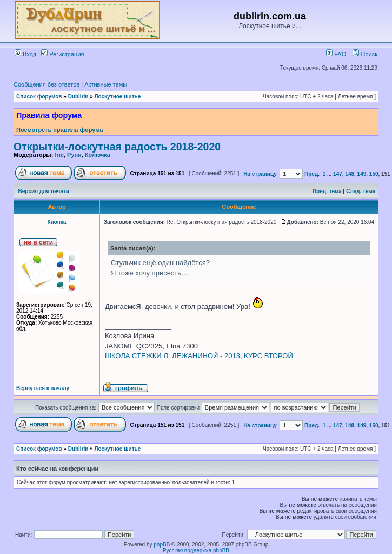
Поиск (365, 54)
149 (362, 174)
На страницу (260, 174)
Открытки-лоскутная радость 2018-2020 (117, 147)
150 (374, 174)
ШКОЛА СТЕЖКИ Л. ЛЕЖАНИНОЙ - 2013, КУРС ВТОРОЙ (199, 356)
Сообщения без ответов (46, 84)
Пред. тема (327, 191)
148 (350, 174)
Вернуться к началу (43, 388)
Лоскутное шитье (118, 97)
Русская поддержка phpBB (196, 550)
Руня (74, 155)
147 (338, 174)
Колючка (98, 155)
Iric (59, 155)
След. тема (361, 191)
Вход (25, 54)
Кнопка (57, 222)
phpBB (162, 545)
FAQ (336, 54)
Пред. (312, 174)
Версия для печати (44, 191)
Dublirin (78, 97)
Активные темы (106, 84)
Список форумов (39, 97)
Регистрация (62, 54)
